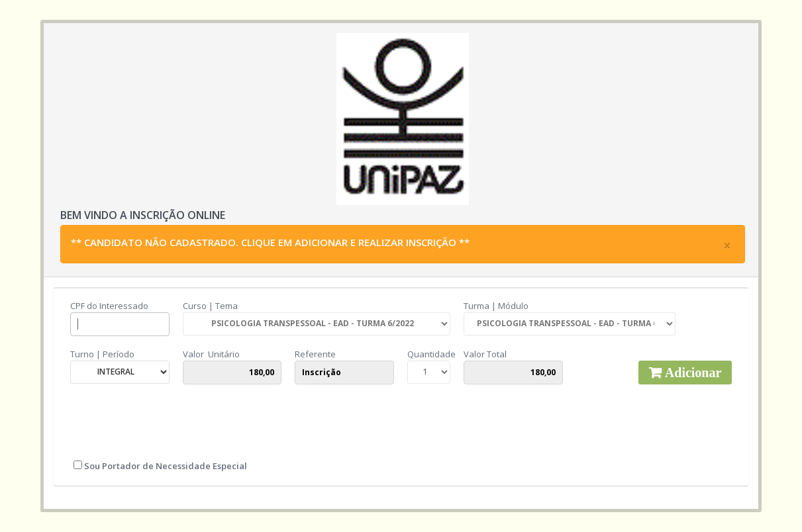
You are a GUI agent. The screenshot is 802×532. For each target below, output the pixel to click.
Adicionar (692, 373)
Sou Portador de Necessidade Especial (165, 466)
